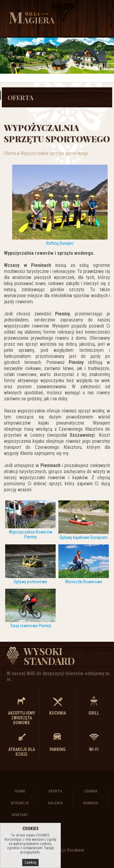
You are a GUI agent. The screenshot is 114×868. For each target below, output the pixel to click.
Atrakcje (20, 803)
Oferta (21, 97)
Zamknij (30, 863)
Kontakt (20, 815)
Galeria (55, 803)
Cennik (91, 791)
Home (20, 791)
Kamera (91, 803)
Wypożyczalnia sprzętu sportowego (54, 153)
